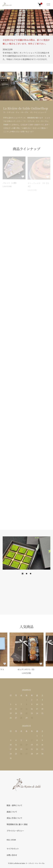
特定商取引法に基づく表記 (17, 824)
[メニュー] (48, 5)
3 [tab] (31, 574)
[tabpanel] (26, 553)
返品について (12, 812)
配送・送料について (14, 805)
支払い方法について (14, 818)
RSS (8, 840)
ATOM (14, 840)
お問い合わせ (12, 855)
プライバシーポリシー (15, 831)
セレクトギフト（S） (26, 669)
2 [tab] (27, 574)
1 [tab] (23, 574)
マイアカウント (13, 849)
